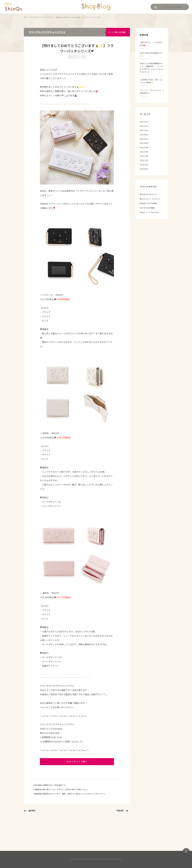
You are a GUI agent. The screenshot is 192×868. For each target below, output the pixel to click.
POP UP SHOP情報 (147, 208)
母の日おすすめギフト (148, 194)
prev (30, 810)
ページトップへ (186, 852)
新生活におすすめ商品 (148, 203)
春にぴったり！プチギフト (150, 199)
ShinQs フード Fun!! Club (149, 212)
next (122, 810)
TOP (25, 17)
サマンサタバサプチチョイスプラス (41, 17)
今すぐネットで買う (77, 762)
